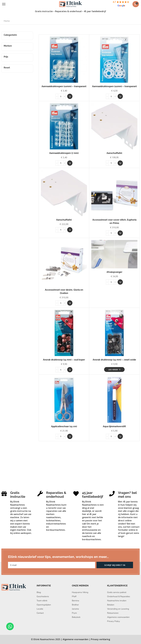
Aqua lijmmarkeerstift (114, 426)
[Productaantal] (61, 96)
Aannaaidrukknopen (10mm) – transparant (64, 86)
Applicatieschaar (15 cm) (64, 426)
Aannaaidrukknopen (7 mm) (64, 153)
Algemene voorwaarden (76, 639)
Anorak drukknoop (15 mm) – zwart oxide (114, 360)
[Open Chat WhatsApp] (10, 626)
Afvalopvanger (114, 272)
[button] (4, 4)
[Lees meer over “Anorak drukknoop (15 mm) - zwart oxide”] (114, 369)
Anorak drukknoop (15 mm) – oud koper (64, 360)
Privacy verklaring (100, 639)
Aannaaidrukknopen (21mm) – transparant (114, 86)
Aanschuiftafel (114, 153)
